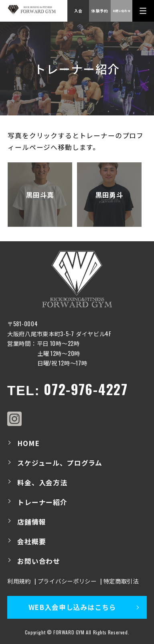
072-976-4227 (86, 389)
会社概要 (31, 541)
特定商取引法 (121, 581)
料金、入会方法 (42, 482)
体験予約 (100, 11)
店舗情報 (31, 522)
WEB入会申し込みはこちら (72, 607)
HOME (28, 443)
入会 (78, 11)
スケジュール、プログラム (60, 463)
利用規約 (19, 581)
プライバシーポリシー (67, 581)
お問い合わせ (122, 11)
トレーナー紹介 (42, 502)
